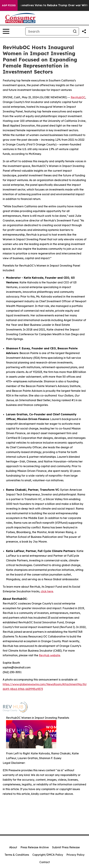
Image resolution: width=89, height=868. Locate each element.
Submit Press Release (66, 847)
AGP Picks (9, 5)
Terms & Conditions (17, 855)
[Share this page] (84, 31)
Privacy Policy (75, 855)
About (13, 847)
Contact (45, 862)
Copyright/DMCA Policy (48, 855)
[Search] (48, 31)
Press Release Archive (35, 847)
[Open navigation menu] (6, 31)
